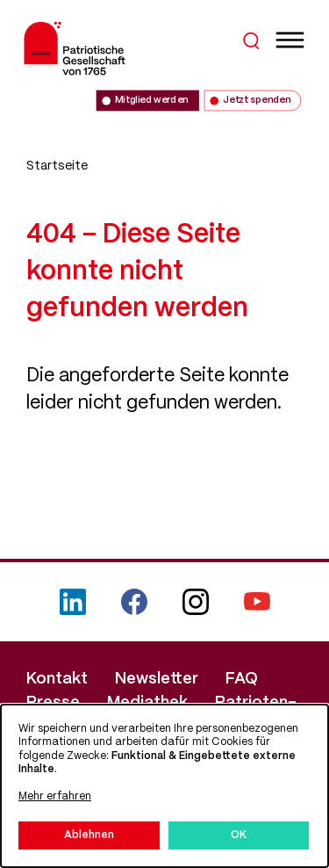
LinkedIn (73, 602)
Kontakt (57, 679)
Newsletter (157, 679)
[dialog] (164, 786)
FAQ (242, 679)
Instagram (196, 602)
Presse (53, 703)
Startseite (57, 166)
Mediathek (147, 703)
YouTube (257, 602)
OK (239, 835)
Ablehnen (89, 835)
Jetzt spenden (256, 101)
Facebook (134, 602)
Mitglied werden (151, 101)
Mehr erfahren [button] (55, 796)
